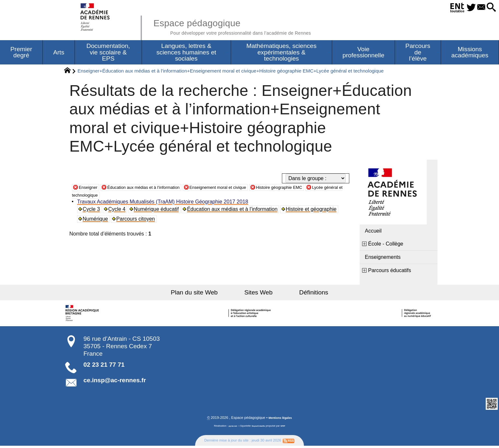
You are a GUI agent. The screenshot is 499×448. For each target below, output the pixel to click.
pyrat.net (231, 428)
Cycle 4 (118, 211)
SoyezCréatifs (259, 428)
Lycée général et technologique (129, 196)
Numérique (97, 220)
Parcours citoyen (137, 220)
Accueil (373, 232)
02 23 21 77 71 (104, 366)
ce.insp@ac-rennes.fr (115, 382)
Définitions (301, 294)
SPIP (285, 428)
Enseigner (90, 189)
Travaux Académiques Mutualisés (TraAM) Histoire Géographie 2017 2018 (164, 203)
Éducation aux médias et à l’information (157, 189)
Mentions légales (280, 420)
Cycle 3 (93, 211)
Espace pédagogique (252, 26)
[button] (489, 8)
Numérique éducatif (158, 211)
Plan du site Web (207, 294)
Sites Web (258, 294)
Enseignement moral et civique (248, 189)
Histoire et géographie (314, 211)
